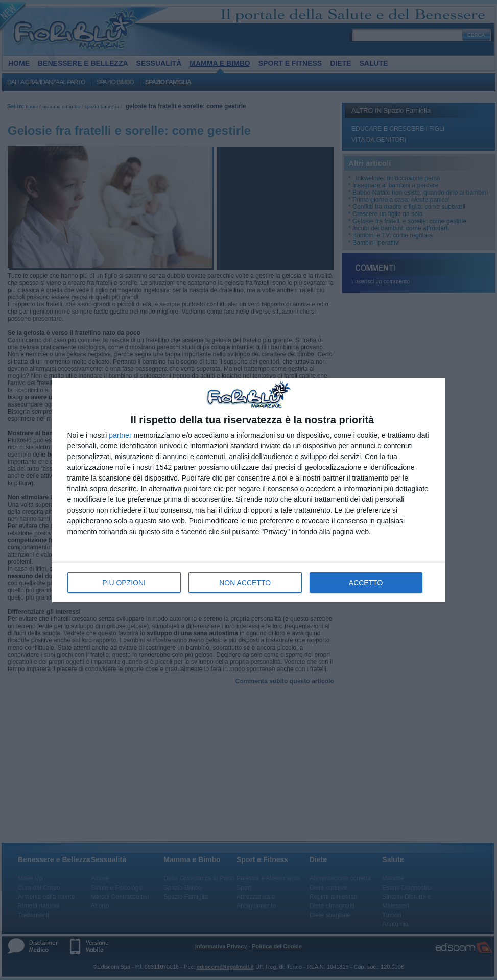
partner (120, 435)
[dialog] (249, 490)
